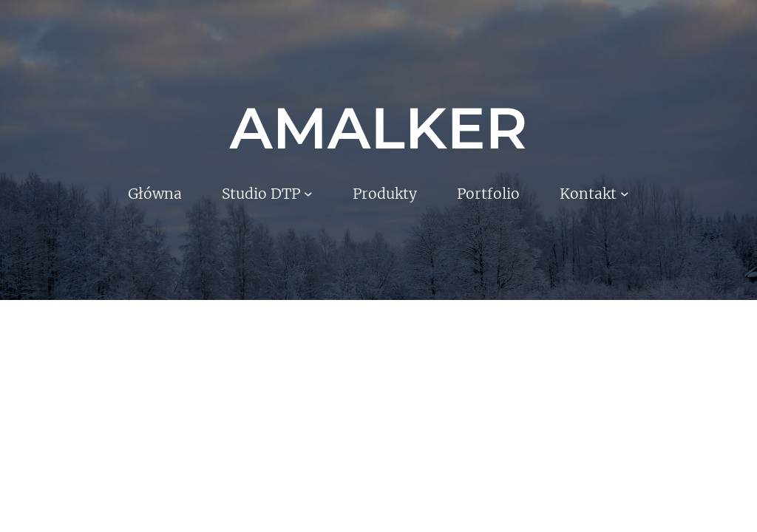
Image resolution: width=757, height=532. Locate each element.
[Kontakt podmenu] (625, 194)
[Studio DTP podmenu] (308, 194)
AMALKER (379, 128)
